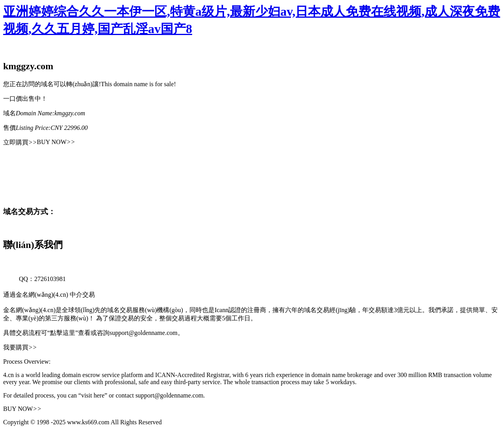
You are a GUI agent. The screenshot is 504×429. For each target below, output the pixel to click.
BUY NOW (56, 142)
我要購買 (20, 347)
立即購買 (20, 142)
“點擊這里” (63, 333)
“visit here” (93, 395)
